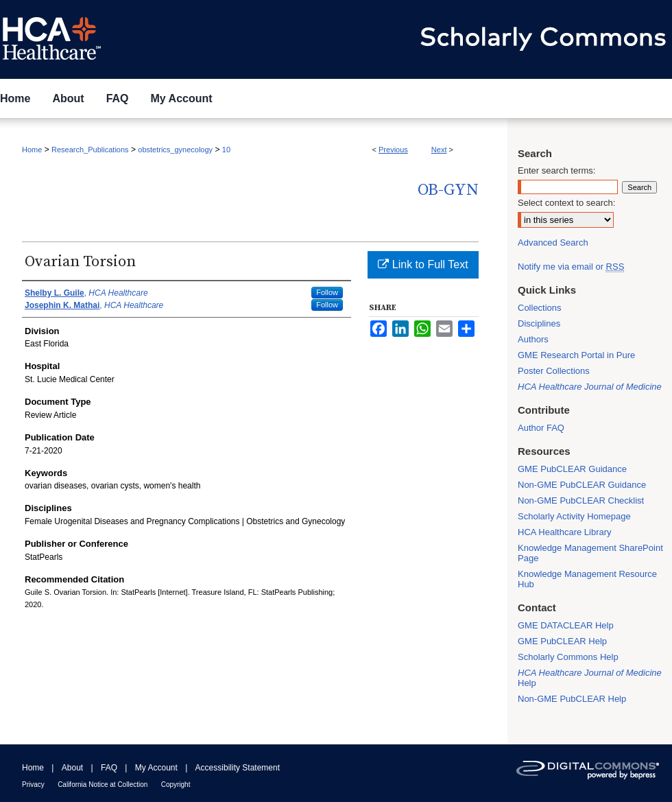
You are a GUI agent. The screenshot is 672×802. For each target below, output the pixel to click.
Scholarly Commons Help (568, 657)
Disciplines (539, 323)
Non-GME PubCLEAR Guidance (582, 485)
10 (226, 150)
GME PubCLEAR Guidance (572, 469)
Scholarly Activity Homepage (574, 516)
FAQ (109, 768)
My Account (156, 768)
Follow (327, 292)
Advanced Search (553, 243)
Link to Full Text (423, 264)
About (72, 768)
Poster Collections (554, 371)
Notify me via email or (571, 267)
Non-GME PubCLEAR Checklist (581, 500)
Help (590, 678)
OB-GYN (448, 190)
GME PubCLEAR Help (562, 641)
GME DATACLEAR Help (566, 625)
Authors (533, 339)
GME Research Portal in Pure (576, 355)
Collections (540, 308)
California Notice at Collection (103, 785)
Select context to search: (566, 203)
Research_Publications (90, 150)
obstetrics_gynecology (175, 150)
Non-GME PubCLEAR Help (572, 699)
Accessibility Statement (238, 768)
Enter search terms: (556, 170)
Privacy (33, 785)
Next (439, 150)
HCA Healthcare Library (565, 532)
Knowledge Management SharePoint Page (590, 553)
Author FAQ (541, 428)
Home (32, 150)
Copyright (176, 785)
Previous (393, 150)
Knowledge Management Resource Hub (587, 579)
